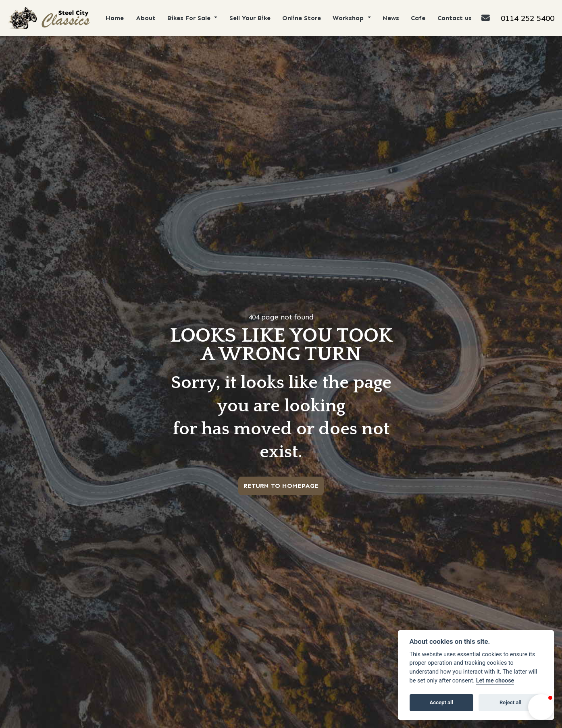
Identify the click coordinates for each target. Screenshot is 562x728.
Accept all (441, 702)
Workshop (350, 18)
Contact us (456, 18)
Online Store (302, 18)
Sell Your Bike (250, 18)
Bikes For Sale (191, 18)
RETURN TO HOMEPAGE (281, 486)
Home (115, 18)
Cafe (419, 18)
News (392, 18)
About (146, 18)
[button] (541, 707)
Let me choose (495, 681)
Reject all (510, 702)
